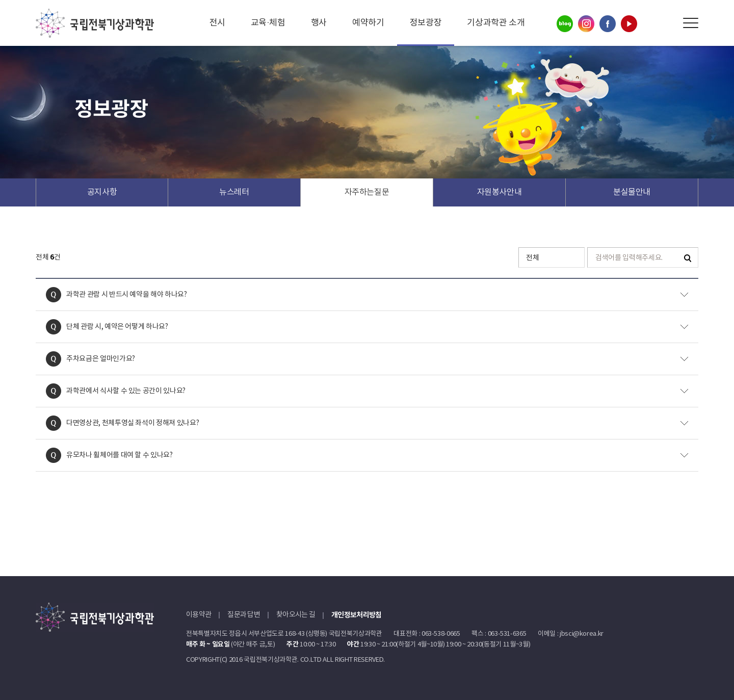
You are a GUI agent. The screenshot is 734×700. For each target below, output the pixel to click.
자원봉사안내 (500, 192)
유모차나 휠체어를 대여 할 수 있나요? (120, 455)
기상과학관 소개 (496, 23)
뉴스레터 (234, 192)
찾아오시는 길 (296, 615)
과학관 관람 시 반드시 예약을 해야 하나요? (127, 295)
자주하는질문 (367, 192)
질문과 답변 (244, 615)
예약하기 (368, 23)
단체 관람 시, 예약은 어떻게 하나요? (117, 327)
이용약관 (199, 615)
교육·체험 (268, 23)
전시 (217, 23)
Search (667, 23)
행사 (319, 23)
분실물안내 (632, 192)
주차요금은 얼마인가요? (101, 359)
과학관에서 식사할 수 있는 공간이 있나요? (126, 391)
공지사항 (102, 192)
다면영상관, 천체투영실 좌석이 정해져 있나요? (133, 423)
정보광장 (426, 23)
